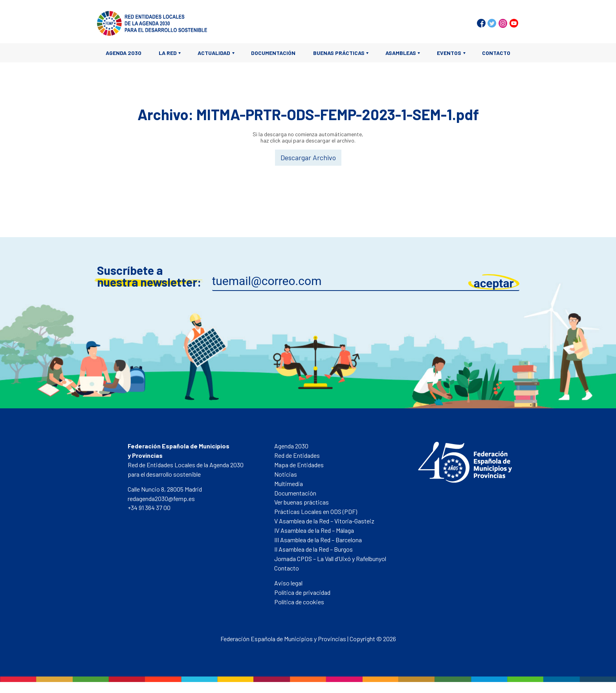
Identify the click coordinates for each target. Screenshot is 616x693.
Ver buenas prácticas (302, 502)
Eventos (449, 53)
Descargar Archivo (308, 157)
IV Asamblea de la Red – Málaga (314, 530)
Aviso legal (288, 583)
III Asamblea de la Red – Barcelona (318, 540)
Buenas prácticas (339, 53)
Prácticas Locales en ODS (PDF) (316, 511)
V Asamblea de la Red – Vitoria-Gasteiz (324, 521)
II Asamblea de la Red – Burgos (313, 549)
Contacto (496, 53)
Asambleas (401, 53)
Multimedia (289, 484)
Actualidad (214, 53)
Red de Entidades (297, 455)
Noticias (286, 474)
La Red (168, 53)
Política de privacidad (302, 592)
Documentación (273, 53)
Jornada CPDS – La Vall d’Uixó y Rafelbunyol (330, 559)
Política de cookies (299, 602)
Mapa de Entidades (299, 465)
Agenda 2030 (124, 53)
